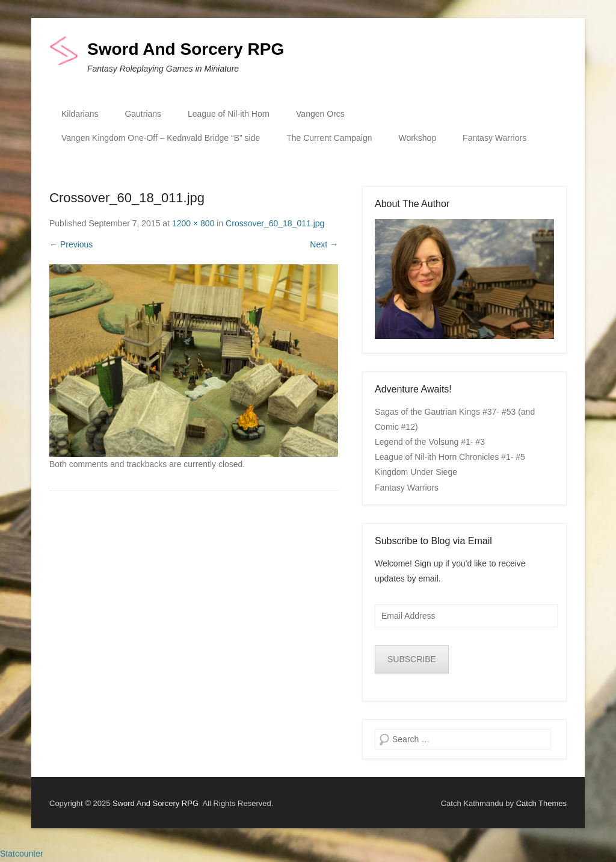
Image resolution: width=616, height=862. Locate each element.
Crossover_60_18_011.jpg (275, 223)
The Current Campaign (329, 138)
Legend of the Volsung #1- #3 (430, 442)
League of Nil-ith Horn (229, 114)
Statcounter (22, 854)
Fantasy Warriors (494, 138)
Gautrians (143, 114)
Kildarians (80, 114)
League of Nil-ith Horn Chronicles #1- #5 (450, 457)
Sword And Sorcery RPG (186, 49)
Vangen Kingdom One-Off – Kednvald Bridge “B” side (161, 138)
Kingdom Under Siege (416, 472)
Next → (324, 244)
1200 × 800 (193, 223)
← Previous (71, 244)
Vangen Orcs (320, 114)
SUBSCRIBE (412, 659)
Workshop (417, 138)
